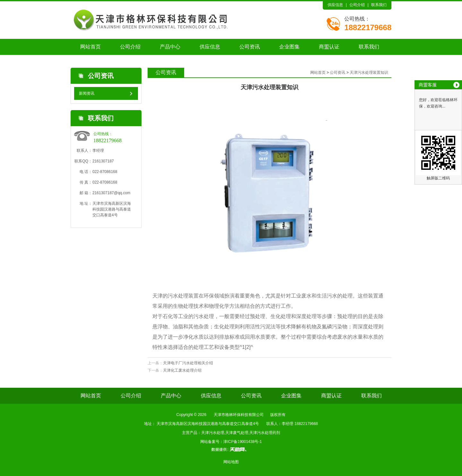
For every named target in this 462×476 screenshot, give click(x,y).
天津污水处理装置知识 (369, 73)
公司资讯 (250, 47)
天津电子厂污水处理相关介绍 (188, 363)
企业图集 (289, 47)
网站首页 (90, 47)
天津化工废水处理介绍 (182, 370)
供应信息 (335, 5)
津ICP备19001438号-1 (243, 442)
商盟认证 (329, 47)
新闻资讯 (87, 93)
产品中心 (170, 47)
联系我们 (379, 5)
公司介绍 (357, 5)
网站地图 (231, 462)
